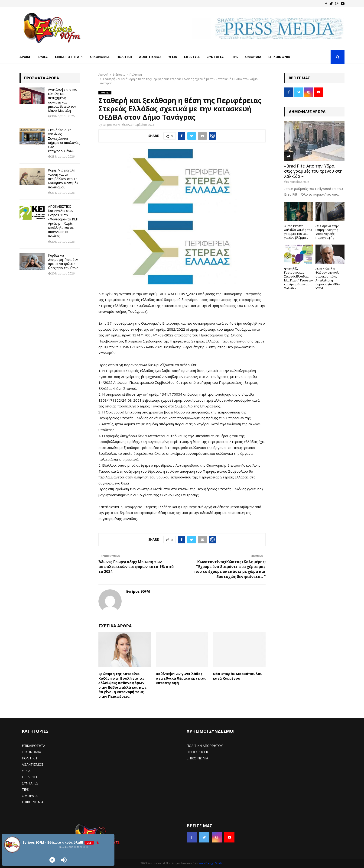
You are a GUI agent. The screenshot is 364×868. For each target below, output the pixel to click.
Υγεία (173, 57)
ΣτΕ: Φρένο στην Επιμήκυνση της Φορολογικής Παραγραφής (327, 232)
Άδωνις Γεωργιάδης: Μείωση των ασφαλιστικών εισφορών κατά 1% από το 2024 (136, 567)
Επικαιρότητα (67, 57)
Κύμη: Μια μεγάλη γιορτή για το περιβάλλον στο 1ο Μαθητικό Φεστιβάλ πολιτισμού (63, 179)
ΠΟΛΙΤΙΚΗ (29, 758)
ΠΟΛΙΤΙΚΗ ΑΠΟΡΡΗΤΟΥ (205, 746)
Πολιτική (124, 57)
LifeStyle (192, 57)
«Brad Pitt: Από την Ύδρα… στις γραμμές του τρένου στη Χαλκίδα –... (313, 171)
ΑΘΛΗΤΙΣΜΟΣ (33, 764)
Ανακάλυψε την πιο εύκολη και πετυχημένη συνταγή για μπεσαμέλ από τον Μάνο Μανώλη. (63, 100)
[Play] (52, 860)
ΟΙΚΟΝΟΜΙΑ (31, 752)
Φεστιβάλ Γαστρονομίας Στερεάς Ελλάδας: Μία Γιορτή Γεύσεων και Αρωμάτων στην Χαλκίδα (298, 278)
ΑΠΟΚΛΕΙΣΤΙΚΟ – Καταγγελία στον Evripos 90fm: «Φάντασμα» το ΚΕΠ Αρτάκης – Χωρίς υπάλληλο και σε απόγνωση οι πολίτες (63, 221)
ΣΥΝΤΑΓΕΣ (30, 783)
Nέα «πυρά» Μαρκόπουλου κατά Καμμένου (238, 676)
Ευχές (43, 57)
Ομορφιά (253, 57)
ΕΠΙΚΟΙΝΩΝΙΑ (33, 802)
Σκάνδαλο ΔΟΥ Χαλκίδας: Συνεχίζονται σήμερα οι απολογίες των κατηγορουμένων (64, 140)
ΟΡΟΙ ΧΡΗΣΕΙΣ (198, 752)
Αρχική (25, 57)
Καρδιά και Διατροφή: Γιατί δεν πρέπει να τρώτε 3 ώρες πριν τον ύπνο (63, 262)
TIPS (25, 789)
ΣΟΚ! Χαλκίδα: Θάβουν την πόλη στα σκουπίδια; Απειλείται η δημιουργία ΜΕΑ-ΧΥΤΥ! (328, 278)
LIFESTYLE (30, 777)
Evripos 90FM (111, 125)
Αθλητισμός (150, 57)
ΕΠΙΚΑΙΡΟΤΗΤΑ (34, 746)
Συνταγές (216, 57)
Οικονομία (100, 57)
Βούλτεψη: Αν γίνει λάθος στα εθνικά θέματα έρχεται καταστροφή (181, 678)
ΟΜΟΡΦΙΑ (30, 796)
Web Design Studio (211, 863)
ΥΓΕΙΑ (26, 771)
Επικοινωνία (279, 57)
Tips (235, 57)
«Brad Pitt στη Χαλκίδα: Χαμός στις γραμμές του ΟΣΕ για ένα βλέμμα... (298, 232)
